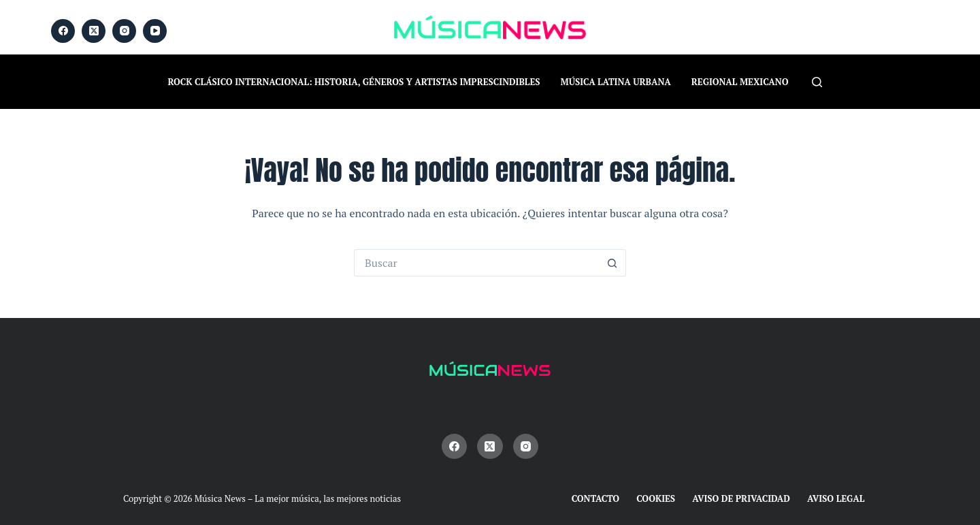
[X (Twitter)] (94, 31)
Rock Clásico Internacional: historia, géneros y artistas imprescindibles (354, 82)
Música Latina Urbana (616, 82)
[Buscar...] (476, 263)
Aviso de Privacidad (741, 499)
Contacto (596, 499)
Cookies (656, 499)
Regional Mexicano (740, 82)
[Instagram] (124, 31)
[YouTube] (155, 31)
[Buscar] (817, 82)
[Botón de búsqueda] (612, 263)
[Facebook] (63, 31)
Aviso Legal (836, 499)
